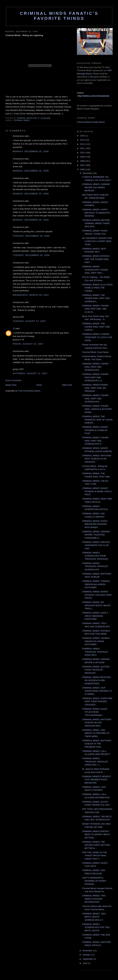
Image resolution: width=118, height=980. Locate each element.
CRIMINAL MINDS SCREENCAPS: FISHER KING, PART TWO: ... (95, 270)
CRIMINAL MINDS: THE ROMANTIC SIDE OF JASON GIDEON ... (97, 420)
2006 (83, 169)
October (87, 955)
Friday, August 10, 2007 (28, 344)
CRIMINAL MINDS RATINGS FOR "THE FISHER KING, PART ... (96, 259)
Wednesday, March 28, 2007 (31, 295)
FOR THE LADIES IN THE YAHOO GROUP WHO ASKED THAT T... (95, 856)
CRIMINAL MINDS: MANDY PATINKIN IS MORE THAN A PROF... (97, 491)
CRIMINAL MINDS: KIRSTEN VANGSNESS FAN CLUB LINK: (96, 545)
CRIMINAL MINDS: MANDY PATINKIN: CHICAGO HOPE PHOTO (97, 595)
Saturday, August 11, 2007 (30, 373)
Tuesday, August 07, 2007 (29, 321)
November (88, 951)
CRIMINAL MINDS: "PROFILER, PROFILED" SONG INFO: (95, 652)
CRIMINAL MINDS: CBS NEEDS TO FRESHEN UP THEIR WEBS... (96, 733)
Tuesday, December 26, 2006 (31, 236)
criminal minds (22, 120)
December (88, 173)
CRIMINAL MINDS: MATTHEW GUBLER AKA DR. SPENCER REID (97, 723)
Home (39, 385)
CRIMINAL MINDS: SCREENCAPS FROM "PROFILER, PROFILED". (96, 556)
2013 (83, 140)
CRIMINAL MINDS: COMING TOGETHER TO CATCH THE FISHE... (97, 337)
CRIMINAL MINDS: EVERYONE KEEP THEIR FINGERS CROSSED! (97, 702)
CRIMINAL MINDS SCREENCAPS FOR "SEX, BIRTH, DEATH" (96, 927)
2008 (83, 161)
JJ (14, 328)
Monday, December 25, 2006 (31, 151)
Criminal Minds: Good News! (96, 352)
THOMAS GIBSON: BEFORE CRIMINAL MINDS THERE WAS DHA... (96, 223)
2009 (83, 157)
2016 (83, 136)
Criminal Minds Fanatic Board (91, 122)
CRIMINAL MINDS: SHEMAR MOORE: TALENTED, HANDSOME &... (96, 535)
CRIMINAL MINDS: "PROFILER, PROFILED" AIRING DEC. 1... (95, 762)
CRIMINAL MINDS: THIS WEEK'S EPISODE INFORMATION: (94, 899)
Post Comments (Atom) (29, 391)
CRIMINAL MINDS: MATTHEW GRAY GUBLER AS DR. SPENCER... (97, 459)
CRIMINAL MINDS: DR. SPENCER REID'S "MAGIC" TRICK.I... (97, 605)
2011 (83, 148)
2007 (83, 165)
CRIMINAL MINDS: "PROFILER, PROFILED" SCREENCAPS (95, 566)
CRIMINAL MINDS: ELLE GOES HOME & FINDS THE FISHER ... (97, 288)
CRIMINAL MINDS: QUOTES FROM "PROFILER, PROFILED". (96, 670)
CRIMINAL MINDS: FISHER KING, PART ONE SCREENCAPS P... (95, 441)
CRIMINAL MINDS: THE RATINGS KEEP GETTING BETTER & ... (96, 845)
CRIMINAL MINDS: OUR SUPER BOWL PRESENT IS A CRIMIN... (97, 691)
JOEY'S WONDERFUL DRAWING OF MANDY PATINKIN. (94, 881)
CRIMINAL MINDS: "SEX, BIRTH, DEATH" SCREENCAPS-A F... (94, 917)
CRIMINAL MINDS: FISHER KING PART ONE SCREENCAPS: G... (95, 377)
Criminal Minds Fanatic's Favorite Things (59, 16)
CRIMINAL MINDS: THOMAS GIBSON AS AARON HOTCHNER (96, 641)
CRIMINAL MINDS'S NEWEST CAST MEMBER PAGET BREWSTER (96, 780)
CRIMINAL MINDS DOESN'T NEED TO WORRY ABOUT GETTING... (96, 835)
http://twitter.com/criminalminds (93, 96)
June (85, 963)
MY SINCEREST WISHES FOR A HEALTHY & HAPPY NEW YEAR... (97, 241)
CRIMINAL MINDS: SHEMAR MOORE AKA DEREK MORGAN (96, 187)
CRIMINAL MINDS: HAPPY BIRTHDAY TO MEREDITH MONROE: (96, 213)
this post (94, 77)
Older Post (67, 385)
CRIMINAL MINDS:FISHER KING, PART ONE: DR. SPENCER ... (95, 388)
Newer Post (11, 385)
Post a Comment (13, 380)
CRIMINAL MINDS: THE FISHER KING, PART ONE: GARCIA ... (96, 327)
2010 (83, 153)
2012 (83, 144)
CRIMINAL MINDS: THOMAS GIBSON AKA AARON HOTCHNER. (96, 584)
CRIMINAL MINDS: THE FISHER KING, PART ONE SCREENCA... (96, 298)
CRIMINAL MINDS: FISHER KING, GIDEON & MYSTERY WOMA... (97, 409)
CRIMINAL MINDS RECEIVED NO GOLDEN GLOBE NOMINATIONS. (96, 680)
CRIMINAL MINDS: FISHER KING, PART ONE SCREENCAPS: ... (95, 367)
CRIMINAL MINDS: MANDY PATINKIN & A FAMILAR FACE (95, 430)
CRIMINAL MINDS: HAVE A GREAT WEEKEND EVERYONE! (95, 616)
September (88, 959)
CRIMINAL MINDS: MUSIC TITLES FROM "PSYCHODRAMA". (95, 712)
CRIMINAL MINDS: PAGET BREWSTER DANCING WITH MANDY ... (95, 524)
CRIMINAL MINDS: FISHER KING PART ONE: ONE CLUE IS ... (95, 309)
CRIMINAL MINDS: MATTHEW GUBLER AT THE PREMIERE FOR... (97, 744)
